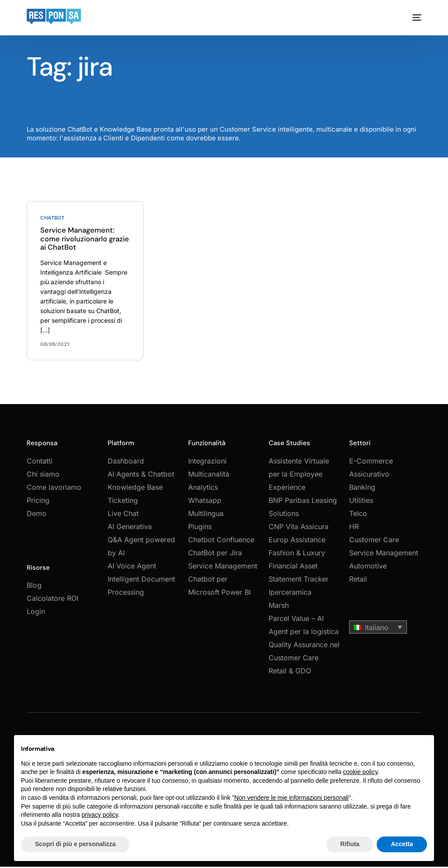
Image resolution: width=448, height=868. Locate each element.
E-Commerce (371, 463)
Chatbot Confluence (221, 542)
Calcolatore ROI (52, 601)
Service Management (384, 555)
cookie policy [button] (360, 772)
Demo (37, 516)
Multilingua (206, 516)
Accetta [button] (402, 844)
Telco (358, 516)
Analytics (203, 489)
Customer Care (374, 542)
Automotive (368, 568)
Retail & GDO (290, 673)
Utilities (361, 502)
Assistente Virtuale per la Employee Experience (299, 476)
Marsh (279, 607)
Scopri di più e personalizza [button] (75, 844)
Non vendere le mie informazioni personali (291, 798)
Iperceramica (290, 594)
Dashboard (126, 463)
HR (354, 529)
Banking (362, 489)
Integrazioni (207, 463)
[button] (378, 629)
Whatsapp (205, 502)
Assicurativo (369, 476)
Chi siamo (43, 476)
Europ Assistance (297, 542)
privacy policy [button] (100, 815)
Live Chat (123, 516)
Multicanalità (209, 476)
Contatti (40, 463)
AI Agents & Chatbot (141, 476)
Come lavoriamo (54, 489)
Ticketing (123, 502)
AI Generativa (130, 529)
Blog (34, 588)
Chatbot (52, 218)
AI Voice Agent (132, 568)
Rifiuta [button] (350, 844)
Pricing (38, 502)
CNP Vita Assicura (299, 529)
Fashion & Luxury (297, 555)
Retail (358, 581)
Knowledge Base (135, 489)
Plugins (200, 529)
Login (36, 614)
